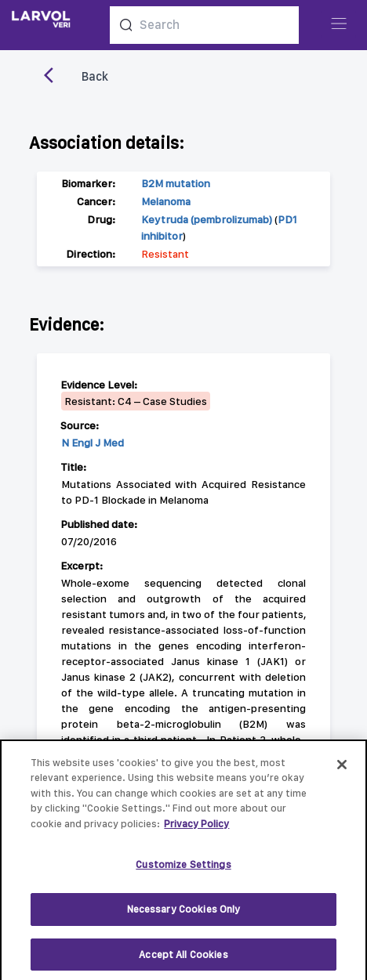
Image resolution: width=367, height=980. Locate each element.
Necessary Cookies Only (184, 915)
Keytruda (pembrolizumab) (207, 219)
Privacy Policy (196, 829)
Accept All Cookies (183, 960)
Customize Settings (183, 871)
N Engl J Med (93, 443)
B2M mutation (176, 183)
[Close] (342, 770)
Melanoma (166, 201)
